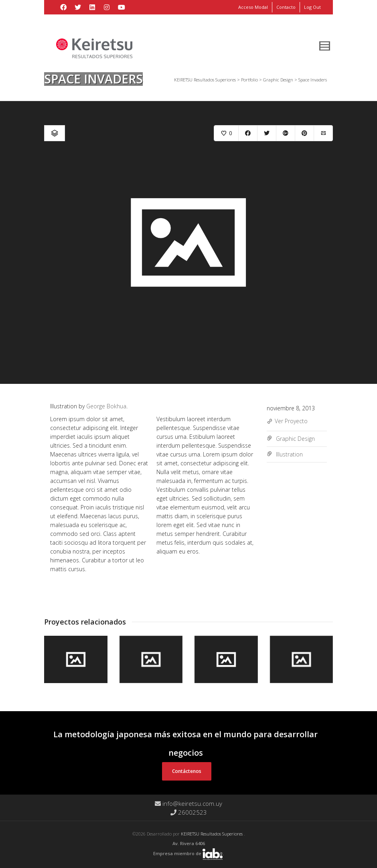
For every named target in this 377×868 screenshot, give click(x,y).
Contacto (286, 7)
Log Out (312, 7)
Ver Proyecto (287, 422)
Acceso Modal (253, 7)
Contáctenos (187, 771)
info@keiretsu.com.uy (188, 803)
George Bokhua (106, 406)
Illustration (289, 454)
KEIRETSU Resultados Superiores (212, 834)
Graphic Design (295, 439)
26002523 (189, 812)
